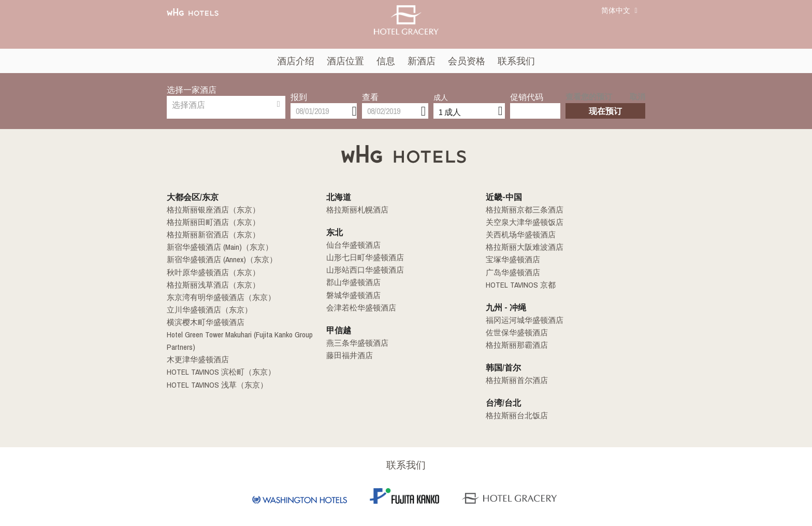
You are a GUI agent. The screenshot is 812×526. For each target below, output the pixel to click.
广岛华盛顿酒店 (511, 272)
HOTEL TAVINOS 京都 (517, 285)
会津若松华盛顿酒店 (359, 307)
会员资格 (467, 61)
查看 (370, 90)
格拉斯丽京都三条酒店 (522, 210)
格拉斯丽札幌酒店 (355, 210)
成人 (441, 90)
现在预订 (605, 104)
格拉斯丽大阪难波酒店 (522, 247)
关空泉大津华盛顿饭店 (522, 222)
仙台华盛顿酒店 (352, 245)
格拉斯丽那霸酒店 (515, 345)
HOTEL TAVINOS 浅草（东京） (213, 384)
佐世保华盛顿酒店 (515, 332)
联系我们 (516, 61)
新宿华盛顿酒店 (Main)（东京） (216, 247)
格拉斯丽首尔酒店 (515, 380)
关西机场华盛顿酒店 (518, 235)
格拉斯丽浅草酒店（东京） (210, 285)
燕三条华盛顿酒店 (355, 343)
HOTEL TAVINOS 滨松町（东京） (216, 372)
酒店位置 (345, 61)
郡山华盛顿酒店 (352, 282)
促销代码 (527, 90)
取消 (639, 91)
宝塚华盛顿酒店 (511, 260)
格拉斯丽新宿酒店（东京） (210, 235)
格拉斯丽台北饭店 (515, 415)
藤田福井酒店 (348, 355)
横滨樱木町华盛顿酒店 (203, 322)
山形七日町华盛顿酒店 (363, 258)
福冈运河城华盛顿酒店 (522, 320)
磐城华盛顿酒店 (352, 295)
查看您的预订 (586, 91)
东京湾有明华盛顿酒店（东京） (218, 297)
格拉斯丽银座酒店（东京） (210, 210)
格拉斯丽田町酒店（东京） (210, 222)
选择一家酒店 (192, 90)
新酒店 (422, 61)
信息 (386, 61)
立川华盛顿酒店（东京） (207, 309)
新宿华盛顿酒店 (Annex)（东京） (219, 260)
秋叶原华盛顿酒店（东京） (210, 272)
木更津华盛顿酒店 (196, 359)
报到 (299, 90)
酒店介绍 (296, 61)
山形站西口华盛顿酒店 (363, 270)
